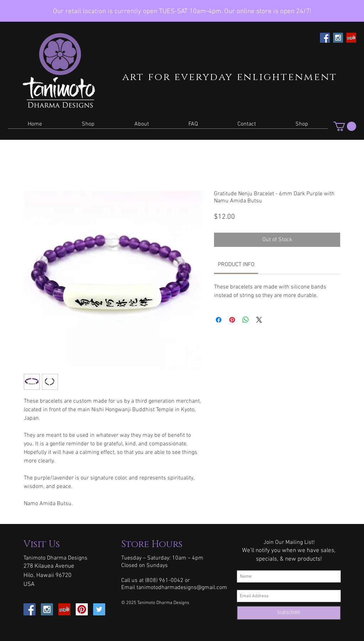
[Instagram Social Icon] (338, 38)
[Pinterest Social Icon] (82, 609)
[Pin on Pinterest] (232, 320)
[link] (236, 265)
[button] (88, 126)
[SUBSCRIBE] (289, 613)
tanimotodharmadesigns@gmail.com (182, 588)
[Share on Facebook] (219, 320)
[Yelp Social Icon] (351, 38)
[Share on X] (259, 320)
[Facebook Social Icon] (325, 38)
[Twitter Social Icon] (99, 609)
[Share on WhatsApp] (246, 320)
